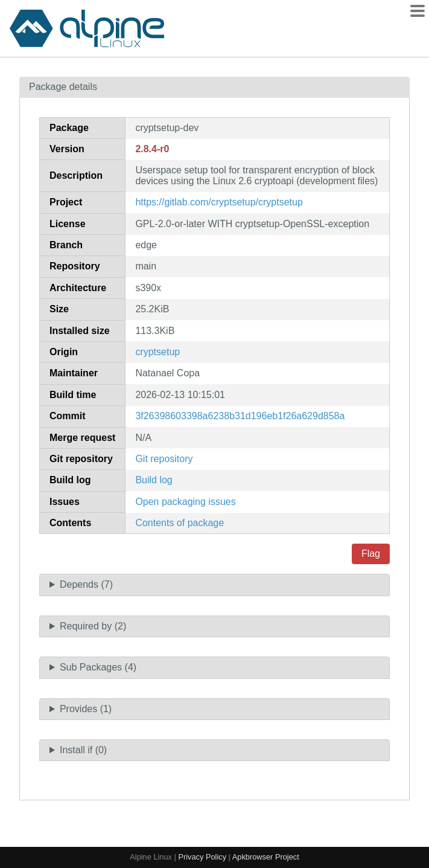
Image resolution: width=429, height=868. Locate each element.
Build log (154, 480)
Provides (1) (86, 709)
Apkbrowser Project (266, 857)
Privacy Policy (202, 857)
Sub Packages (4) (98, 667)
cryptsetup (157, 352)
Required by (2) (93, 626)
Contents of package (180, 523)
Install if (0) (83, 750)
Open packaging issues (185, 502)
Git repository (164, 459)
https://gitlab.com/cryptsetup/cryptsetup (219, 202)
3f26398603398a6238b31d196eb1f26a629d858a (240, 416)
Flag (371, 554)
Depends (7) (86, 584)
